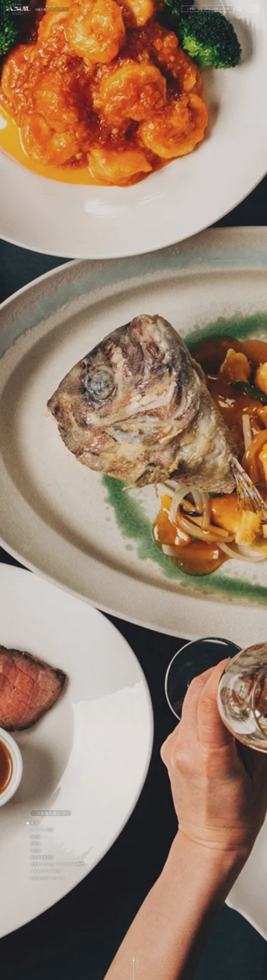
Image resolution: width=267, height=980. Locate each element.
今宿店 (37, 850)
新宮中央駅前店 (44, 857)
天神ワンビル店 (60, 864)
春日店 (37, 836)
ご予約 (190, 9)
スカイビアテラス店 (47, 871)
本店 (37, 823)
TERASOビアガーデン (50, 878)
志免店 (37, 843)
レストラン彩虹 (44, 830)
